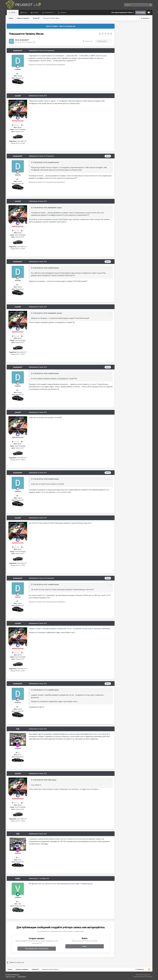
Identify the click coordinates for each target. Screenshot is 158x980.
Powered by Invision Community (143, 977)
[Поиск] (131, 5)
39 (18, 902)
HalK (18, 729)
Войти (85, 946)
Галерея (36, 12)
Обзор (13, 12)
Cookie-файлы (22, 977)
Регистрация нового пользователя (37, 949)
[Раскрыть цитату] (32, 162)
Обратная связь (10, 977)
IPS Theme (9, 975)
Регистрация (141, 12)
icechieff (18, 96)
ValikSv (18, 879)
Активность (49, 12)
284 (18, 753)
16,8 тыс (16, 125)
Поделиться (88, 41)
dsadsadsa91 (24, 40)
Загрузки (63, 12)
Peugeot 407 (31, 42)
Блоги (25, 12)
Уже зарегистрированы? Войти (123, 13)
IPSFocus (17, 975)
